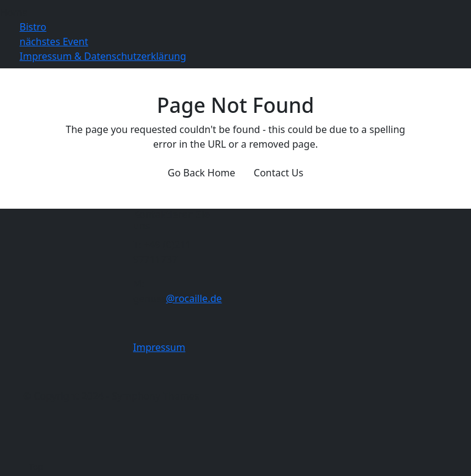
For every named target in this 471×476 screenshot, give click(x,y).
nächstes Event (54, 41)
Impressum (159, 347)
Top (36, 467)
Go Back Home (202, 173)
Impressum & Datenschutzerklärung (103, 56)
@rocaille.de (194, 298)
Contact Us (279, 173)
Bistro (33, 27)
